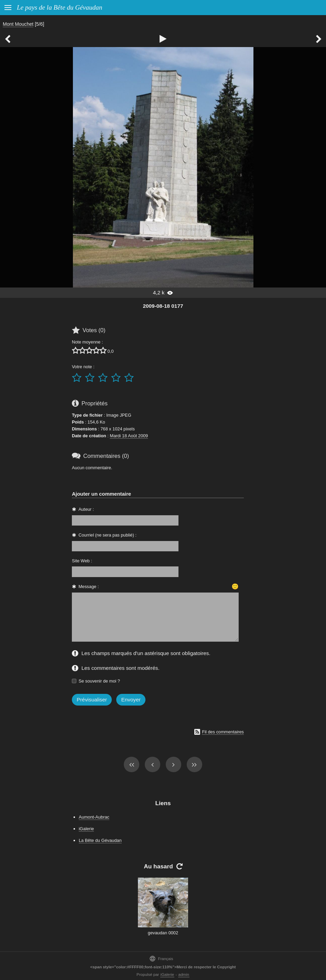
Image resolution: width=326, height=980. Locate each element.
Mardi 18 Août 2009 (129, 436)
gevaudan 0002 (163, 933)
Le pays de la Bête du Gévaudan (59, 7)
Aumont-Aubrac (94, 817)
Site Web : (82, 561)
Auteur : (86, 509)
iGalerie (86, 829)
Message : (89, 587)
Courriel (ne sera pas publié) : (107, 535)
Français (161, 959)
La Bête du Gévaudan (100, 840)
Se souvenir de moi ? (99, 681)
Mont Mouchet (18, 24)
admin (184, 975)
